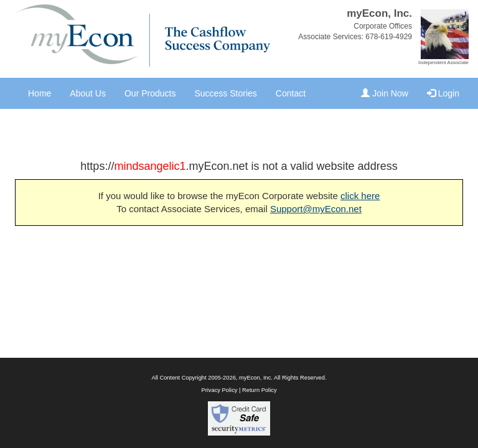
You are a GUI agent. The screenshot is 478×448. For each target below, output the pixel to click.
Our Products (150, 93)
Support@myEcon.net (316, 209)
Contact (291, 93)
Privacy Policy (219, 390)
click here (360, 196)
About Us (88, 93)
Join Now (384, 93)
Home (40, 93)
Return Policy (259, 390)
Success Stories (225, 93)
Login (443, 93)
